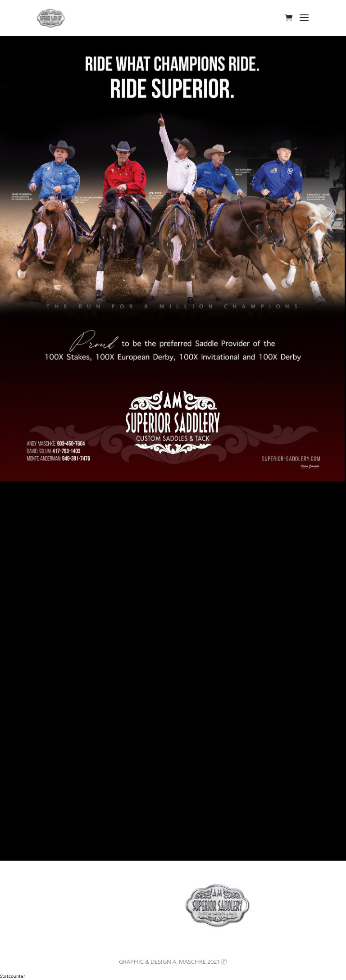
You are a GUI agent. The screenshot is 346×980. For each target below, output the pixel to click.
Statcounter (13, 976)
